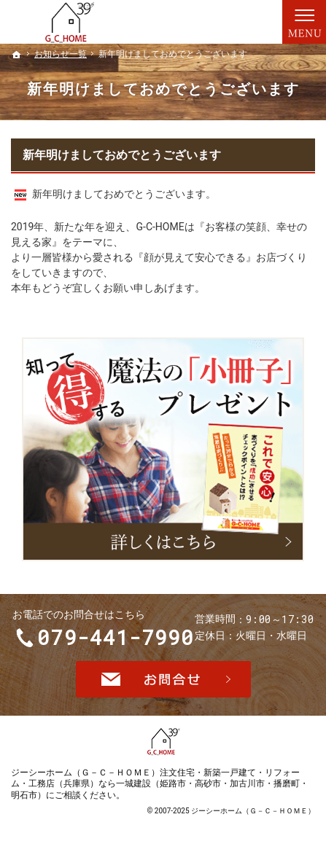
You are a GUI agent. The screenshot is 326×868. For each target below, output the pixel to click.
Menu (304, 22)
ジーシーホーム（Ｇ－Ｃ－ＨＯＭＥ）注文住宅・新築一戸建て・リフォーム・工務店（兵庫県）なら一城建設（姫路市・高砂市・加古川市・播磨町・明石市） (160, 786)
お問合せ (163, 681)
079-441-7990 (117, 638)
